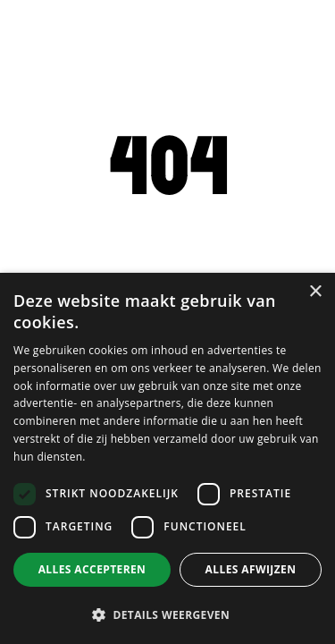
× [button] (315, 292)
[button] (167, 614)
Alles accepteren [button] (92, 569)
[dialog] (167, 458)
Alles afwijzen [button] (251, 569)
